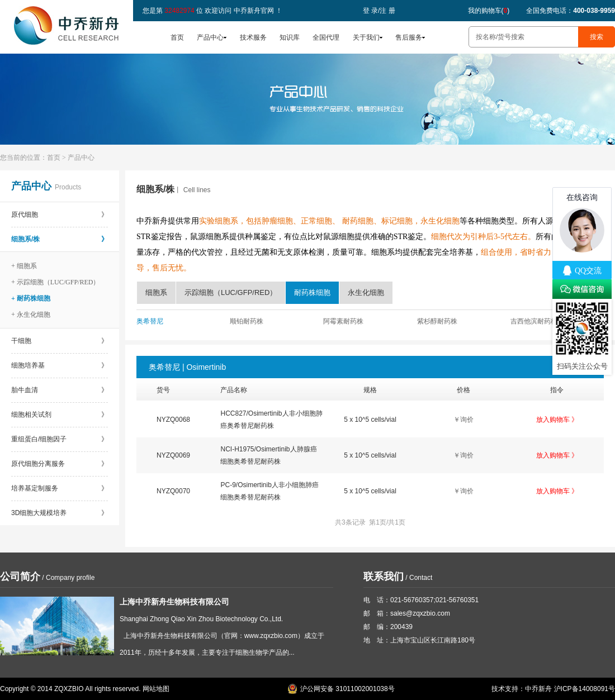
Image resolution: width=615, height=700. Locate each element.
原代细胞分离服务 (60, 464)
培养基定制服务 (60, 488)
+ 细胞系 (24, 266)
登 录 (370, 11)
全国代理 (326, 37)
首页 (177, 37)
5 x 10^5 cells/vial (370, 420)
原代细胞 (60, 215)
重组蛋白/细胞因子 (60, 439)
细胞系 (156, 292)
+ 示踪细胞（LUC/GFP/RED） (55, 282)
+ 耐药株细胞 (31, 298)
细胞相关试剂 (60, 415)
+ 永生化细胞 (31, 315)
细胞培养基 (60, 365)
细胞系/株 (60, 239)
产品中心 (210, 37)
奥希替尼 (150, 321)
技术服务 (253, 37)
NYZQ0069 (173, 455)
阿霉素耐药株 (343, 321)
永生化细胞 (366, 292)
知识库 (290, 37)
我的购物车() (489, 11)
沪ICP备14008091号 (585, 689)
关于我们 (366, 37)
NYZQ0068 (173, 420)
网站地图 (156, 689)
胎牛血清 (60, 390)
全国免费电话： (571, 11)
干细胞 (60, 341)
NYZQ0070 (173, 491)
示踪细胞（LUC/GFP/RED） (231, 292)
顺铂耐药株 (247, 321)
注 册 (387, 11)
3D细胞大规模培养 (60, 513)
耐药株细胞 (312, 292)
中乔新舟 (538, 689)
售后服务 (409, 37)
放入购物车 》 (557, 420)
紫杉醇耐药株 (437, 321)
